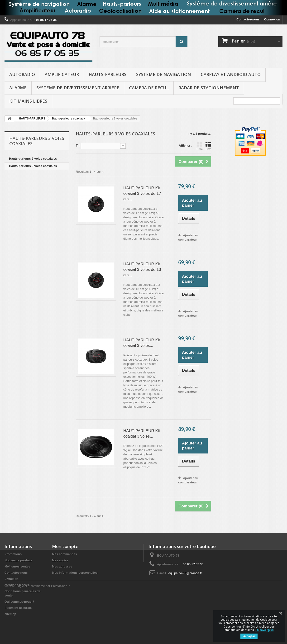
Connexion (272, 19)
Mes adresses (62, 566)
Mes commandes (65, 554)
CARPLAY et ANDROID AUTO (231, 74)
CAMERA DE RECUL (149, 88)
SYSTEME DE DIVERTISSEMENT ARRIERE (78, 88)
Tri (78, 145)
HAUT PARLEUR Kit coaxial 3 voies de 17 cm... (142, 193)
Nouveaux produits (19, 560)
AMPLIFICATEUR (62, 74)
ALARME (18, 88)
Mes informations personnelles (75, 573)
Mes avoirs (60, 560)
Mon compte (65, 546)
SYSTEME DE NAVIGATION (164, 74)
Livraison (11, 579)
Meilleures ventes (17, 566)
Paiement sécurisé (18, 608)
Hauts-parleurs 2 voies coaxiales (33, 159)
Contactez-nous (248, 19)
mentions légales (17, 585)
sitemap (10, 614)
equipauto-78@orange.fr (185, 573)
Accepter (249, 636)
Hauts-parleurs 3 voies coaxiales (33, 166)
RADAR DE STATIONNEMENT (209, 88)
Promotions (13, 554)
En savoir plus (265, 630)
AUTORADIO (22, 74)
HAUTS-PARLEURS (108, 74)
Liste (208, 146)
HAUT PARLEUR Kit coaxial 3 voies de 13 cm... (142, 270)
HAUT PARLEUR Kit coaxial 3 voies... (142, 343)
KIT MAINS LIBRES (28, 101)
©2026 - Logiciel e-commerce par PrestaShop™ (37, 631)
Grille (200, 146)
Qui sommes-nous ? (19, 602)
